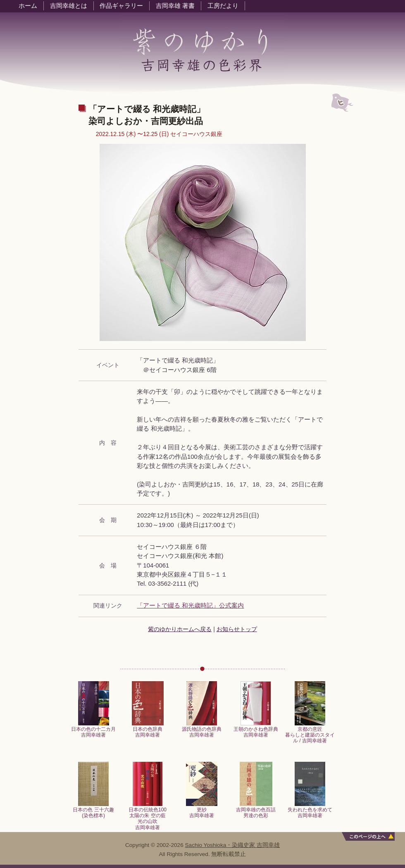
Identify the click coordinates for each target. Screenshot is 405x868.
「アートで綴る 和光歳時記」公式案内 (190, 606)
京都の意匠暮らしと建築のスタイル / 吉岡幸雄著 (310, 733)
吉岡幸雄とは (69, 6)
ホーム (28, 6)
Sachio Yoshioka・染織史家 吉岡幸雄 (233, 845)
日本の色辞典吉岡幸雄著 (148, 730)
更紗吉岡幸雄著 (202, 810)
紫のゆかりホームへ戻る (180, 629)
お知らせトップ (237, 629)
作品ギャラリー (121, 6)
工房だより (223, 6)
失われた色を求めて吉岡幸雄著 (310, 810)
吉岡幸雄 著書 (175, 6)
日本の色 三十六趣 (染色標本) (93, 810)
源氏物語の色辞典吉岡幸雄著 (202, 730)
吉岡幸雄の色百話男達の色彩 (256, 810)
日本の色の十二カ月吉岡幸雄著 (93, 730)
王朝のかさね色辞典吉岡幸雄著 (256, 730)
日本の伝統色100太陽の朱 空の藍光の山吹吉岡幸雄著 (148, 816)
